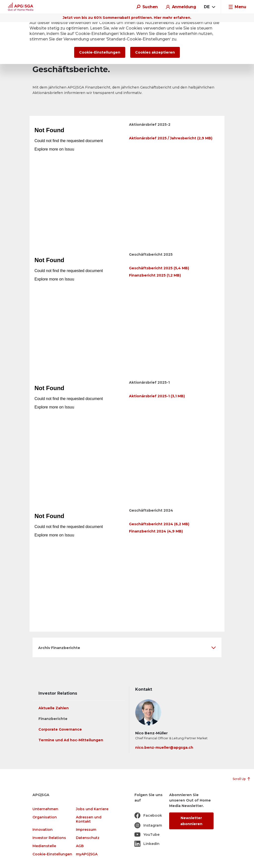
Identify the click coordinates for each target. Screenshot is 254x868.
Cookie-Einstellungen (52, 854)
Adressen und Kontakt (89, 819)
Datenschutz (88, 838)
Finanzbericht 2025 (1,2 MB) (155, 275)
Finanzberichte (53, 719)
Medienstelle (44, 846)
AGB (80, 846)
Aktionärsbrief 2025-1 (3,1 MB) (157, 396)
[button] (127, 647)
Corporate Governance (60, 729)
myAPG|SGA (87, 854)
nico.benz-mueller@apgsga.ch (164, 747)
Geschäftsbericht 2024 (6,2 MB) (159, 524)
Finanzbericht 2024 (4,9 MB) (156, 531)
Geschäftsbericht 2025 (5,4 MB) (159, 268)
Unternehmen (45, 809)
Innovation (43, 830)
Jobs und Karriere (92, 809)
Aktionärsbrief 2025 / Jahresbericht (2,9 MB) (171, 138)
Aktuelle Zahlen (54, 708)
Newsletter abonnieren (191, 821)
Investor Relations (49, 838)
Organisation (45, 817)
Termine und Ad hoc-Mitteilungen (71, 740)
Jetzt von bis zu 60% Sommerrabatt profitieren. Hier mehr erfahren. (127, 18)
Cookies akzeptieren (155, 52)
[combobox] (209, 7)
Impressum (86, 830)
